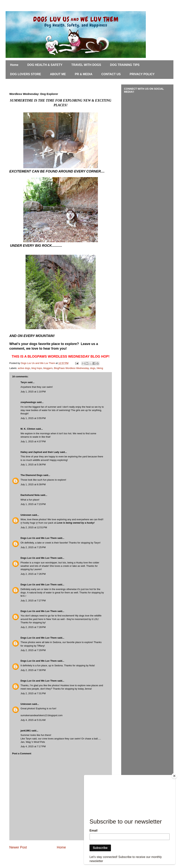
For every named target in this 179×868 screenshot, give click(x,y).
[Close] (174, 776)
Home (14, 65)
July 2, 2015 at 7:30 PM (33, 670)
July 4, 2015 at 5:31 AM (33, 720)
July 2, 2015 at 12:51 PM (34, 527)
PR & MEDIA (84, 74)
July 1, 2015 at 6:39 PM (33, 484)
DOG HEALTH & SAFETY (45, 65)
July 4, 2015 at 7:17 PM (33, 746)
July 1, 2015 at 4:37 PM (33, 441)
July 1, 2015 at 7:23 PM (33, 504)
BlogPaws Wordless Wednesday (71, 368)
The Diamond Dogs (32, 475)
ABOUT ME (58, 74)
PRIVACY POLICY (142, 74)
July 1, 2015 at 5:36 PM (33, 465)
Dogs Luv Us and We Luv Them (39, 538)
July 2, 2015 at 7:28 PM (33, 627)
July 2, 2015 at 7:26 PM (33, 574)
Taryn (24, 382)
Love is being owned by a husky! (76, 523)
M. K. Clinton (28, 429)
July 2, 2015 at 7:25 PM (33, 547)
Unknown (26, 515)
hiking (100, 368)
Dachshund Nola (30, 495)
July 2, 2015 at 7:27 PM (33, 601)
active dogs (24, 368)
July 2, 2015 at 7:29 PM (33, 650)
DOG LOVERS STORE (26, 74)
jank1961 (26, 731)
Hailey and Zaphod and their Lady (40, 452)
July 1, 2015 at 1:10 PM (33, 392)
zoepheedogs (28, 402)
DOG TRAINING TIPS (125, 65)
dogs (93, 368)
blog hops (37, 368)
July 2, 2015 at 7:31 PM (33, 693)
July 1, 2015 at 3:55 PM (33, 418)
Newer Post (18, 847)
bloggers (48, 368)
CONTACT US (111, 74)
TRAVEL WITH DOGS (86, 65)
